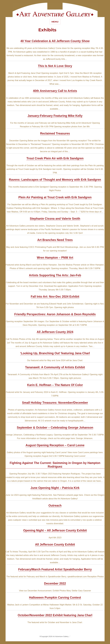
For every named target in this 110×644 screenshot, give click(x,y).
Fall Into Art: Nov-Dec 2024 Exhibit (55, 297)
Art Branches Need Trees (55, 240)
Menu (55, 22)
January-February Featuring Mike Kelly (55, 116)
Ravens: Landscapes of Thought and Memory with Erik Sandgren (55, 180)
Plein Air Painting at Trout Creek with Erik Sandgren (55, 197)
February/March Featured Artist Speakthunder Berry (55, 569)
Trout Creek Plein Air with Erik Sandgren (55, 158)
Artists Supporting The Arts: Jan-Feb (55, 275)
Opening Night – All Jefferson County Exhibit (55, 530)
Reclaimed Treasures (55, 133)
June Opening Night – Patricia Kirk (55, 488)
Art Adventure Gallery (61, 636)
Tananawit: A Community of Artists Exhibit (55, 367)
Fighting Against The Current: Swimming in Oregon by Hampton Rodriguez (55, 465)
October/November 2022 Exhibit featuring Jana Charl (55, 615)
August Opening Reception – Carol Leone (55, 445)
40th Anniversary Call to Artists (55, 91)
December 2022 (55, 583)
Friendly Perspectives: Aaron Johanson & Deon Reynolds (55, 314)
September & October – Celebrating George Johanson (55, 428)
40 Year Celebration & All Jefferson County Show (55, 41)
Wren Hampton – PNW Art (55, 258)
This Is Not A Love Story (55, 66)
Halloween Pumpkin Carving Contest (55, 598)
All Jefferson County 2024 (55, 332)
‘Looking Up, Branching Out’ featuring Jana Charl (55, 353)
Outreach (55, 506)
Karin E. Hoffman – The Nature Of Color (55, 385)
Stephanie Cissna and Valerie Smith (55, 219)
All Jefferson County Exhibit (55, 544)
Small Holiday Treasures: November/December (55, 403)
